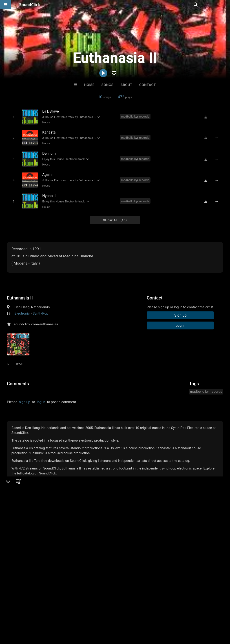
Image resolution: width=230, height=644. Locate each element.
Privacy (107, 617)
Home (89, 85)
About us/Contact (40, 617)
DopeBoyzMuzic (96, 548)
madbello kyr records (135, 116)
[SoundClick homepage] (30, 5)
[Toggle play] (13, 117)
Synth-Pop (40, 310)
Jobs (62, 617)
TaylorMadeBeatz (171, 548)
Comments (18, 381)
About (126, 85)
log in (41, 399)
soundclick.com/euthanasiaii (36, 321)
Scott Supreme (134, 548)
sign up (25, 399)
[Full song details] (218, 117)
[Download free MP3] (207, 117)
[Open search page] (226, 5)
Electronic (22, 310)
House (46, 122)
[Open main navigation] (6, 5)
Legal (121, 617)
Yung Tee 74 (59, 548)
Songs (108, 85)
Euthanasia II (20, 295)
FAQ (19, 617)
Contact (148, 85)
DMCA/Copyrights (84, 617)
